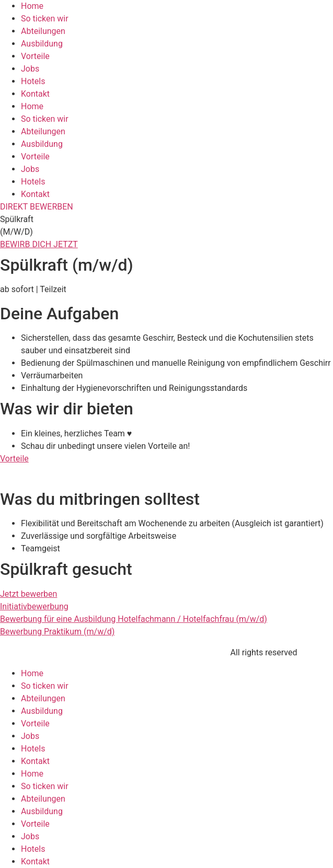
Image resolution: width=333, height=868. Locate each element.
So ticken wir (45, 19)
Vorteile (35, 56)
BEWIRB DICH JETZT (39, 244)
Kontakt (35, 94)
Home (32, 6)
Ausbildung (42, 44)
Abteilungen (43, 31)
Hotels (33, 81)
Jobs (30, 69)
